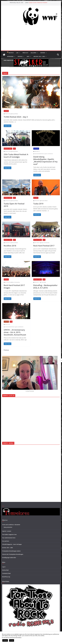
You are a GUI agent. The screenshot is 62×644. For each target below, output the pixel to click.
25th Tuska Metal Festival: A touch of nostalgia (16, 156)
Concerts (6, 322)
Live (17, 53)
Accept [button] (12, 640)
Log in (4, 567)
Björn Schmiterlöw (45, 243)
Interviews (10, 56)
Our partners (6, 541)
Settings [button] (5, 640)
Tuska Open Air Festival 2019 (14, 205)
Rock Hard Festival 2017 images (14, 286)
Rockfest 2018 (10, 246)
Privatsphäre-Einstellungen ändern (11, 551)
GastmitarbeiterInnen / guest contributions (44, 154)
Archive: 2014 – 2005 (39, 56)
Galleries (33, 53)
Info (28, 56)
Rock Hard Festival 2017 (44, 246)
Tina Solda (44, 282)
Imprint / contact (7, 531)
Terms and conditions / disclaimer (11, 525)
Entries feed (5, 570)
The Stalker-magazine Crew (9, 534)
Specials (20, 56)
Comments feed (6, 573)
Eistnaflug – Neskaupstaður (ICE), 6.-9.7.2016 (45, 286)
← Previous (6, 350)
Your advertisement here (9, 538)
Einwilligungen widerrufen (9, 558)
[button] (19, 53)
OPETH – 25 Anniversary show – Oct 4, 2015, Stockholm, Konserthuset (15, 332)
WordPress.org (6, 577)
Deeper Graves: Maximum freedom (38, 3)
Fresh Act (25, 53)
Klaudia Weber (15, 114)
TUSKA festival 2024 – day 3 (16, 117)
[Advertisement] (31, 39)
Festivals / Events (8, 149)
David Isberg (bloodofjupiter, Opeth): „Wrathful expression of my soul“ (45, 160)
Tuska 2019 (38, 204)
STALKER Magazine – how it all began (12, 544)
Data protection (8, 527)
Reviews (43, 53)
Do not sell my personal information (12, 637)
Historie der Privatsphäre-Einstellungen (13, 554)
